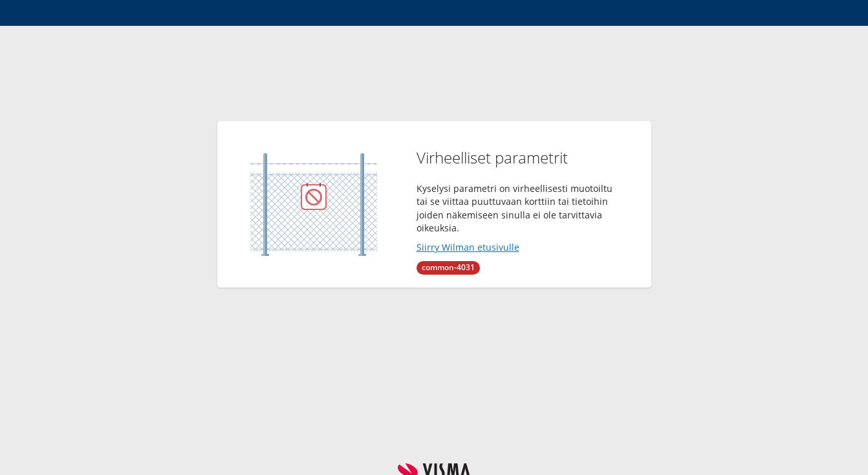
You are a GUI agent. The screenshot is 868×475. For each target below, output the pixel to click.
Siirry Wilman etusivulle (468, 247)
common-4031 (448, 267)
